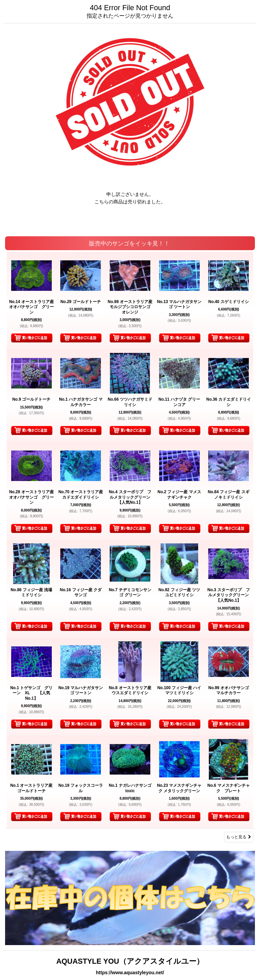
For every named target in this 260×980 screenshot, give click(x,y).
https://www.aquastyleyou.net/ (130, 973)
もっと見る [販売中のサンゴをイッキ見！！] (239, 837)
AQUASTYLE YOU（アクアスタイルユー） (130, 961)
